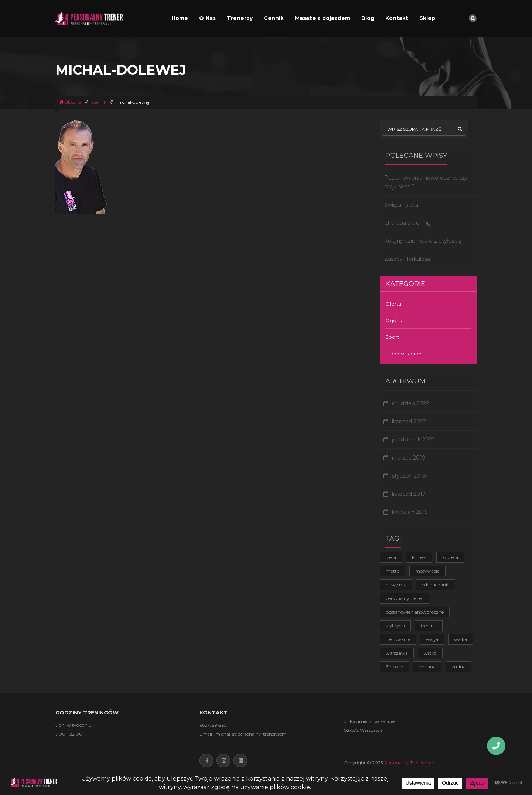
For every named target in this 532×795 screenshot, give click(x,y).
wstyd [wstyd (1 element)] (430, 653)
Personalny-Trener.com (409, 763)
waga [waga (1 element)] (432, 639)
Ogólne (395, 320)
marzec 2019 (409, 458)
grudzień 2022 (410, 403)
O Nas (207, 18)
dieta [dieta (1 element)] (391, 557)
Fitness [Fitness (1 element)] (419, 557)
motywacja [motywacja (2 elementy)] (427, 571)
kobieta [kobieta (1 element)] (450, 557)
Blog (368, 18)
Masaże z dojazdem (323, 18)
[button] (496, 746)
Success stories (404, 354)
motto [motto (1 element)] (393, 571)
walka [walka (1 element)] (461, 639)
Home (180, 18)
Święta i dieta (401, 205)
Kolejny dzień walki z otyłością (423, 241)
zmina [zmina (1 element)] (458, 667)
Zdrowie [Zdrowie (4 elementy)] (394, 667)
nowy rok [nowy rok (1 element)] (396, 585)
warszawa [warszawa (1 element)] (397, 653)
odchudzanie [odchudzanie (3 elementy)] (436, 585)
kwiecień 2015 (410, 512)
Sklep (427, 18)
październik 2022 (413, 440)
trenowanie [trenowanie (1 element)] (398, 639)
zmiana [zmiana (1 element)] (427, 667)
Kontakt (397, 18)
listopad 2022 (409, 422)
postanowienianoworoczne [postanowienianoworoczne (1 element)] (415, 612)
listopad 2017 (409, 494)
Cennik (274, 18)
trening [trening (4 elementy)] (429, 626)
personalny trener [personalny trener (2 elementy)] (405, 598)
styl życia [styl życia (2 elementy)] (395, 626)
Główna (70, 102)
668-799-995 (213, 725)
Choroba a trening (407, 223)
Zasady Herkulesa (407, 259)
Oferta (393, 304)
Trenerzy (240, 18)
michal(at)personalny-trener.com (251, 734)
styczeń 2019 (409, 476)
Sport (392, 337)
